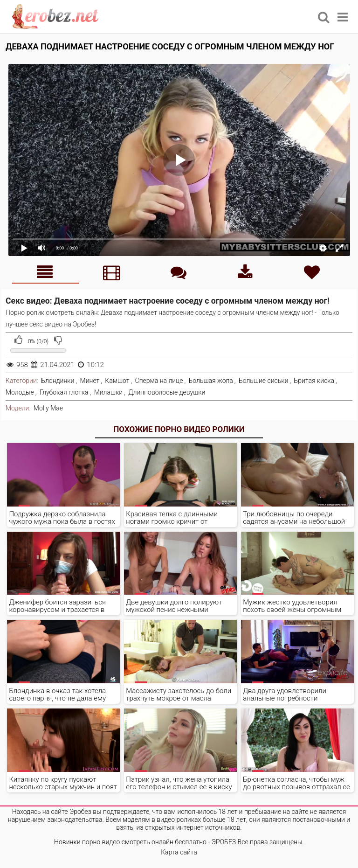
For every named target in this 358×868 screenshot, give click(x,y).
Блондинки (58, 381)
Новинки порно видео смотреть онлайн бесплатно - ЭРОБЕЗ (145, 842)
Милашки (109, 392)
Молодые (20, 392)
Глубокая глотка (64, 392)
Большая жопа (211, 381)
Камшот (117, 381)
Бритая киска (314, 381)
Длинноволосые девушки (167, 392)
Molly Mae (48, 408)
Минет (90, 381)
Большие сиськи (263, 381)
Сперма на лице (159, 381)
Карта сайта (179, 852)
